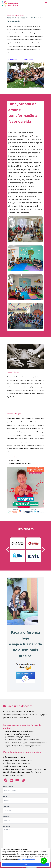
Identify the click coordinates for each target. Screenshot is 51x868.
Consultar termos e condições (27, 860)
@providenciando (13, 746)
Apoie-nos (13, 60)
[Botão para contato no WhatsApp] (44, 861)
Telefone (6, 806)
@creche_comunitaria (32, 746)
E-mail (5, 796)
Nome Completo (9, 786)
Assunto (6, 816)
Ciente (26, 865)
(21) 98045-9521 (20, 766)
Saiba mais (28, 60)
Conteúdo (7, 826)
